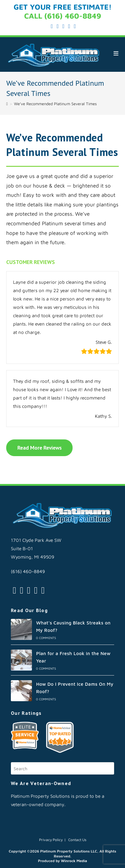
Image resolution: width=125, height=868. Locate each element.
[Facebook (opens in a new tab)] (58, 26)
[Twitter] (14, 590)
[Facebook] (22, 590)
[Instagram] (29, 590)
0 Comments (46, 638)
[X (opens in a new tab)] (52, 26)
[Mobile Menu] (116, 53)
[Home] (7, 104)
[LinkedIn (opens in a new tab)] (69, 26)
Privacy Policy (51, 840)
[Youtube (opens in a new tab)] (74, 26)
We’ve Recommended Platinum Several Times (55, 104)
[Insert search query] (62, 768)
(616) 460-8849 (28, 571)
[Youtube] (43, 590)
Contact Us (77, 840)
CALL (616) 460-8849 (63, 16)
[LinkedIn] (36, 590)
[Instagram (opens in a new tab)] (63, 26)
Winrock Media (74, 861)
